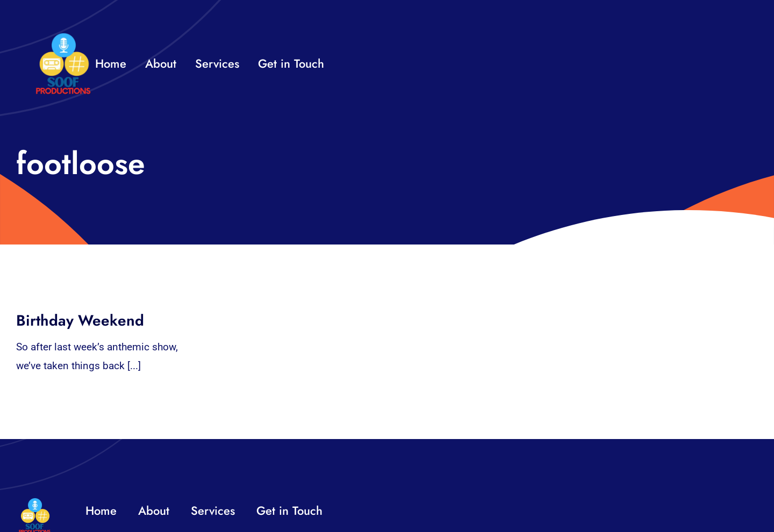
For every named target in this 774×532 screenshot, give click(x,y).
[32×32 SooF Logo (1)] (63, 37)
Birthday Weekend (80, 321)
